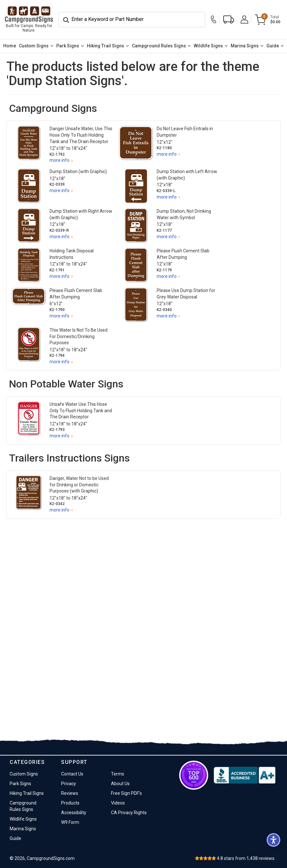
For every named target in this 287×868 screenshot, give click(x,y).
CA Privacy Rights (129, 813)
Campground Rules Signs (159, 46)
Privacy (69, 784)
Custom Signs (34, 46)
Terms (118, 774)
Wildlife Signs (208, 46)
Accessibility (74, 813)
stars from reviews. (246, 858)
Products (70, 803)
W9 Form (70, 822)
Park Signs (68, 46)
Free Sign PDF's (126, 793)
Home (10, 46)
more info (60, 160)
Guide (273, 46)
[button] (273, 840)
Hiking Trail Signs (106, 46)
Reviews (70, 793)
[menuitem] (9, 46)
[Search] (132, 20)
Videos (118, 803)
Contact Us (72, 774)
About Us (120, 784)
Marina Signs (245, 46)
